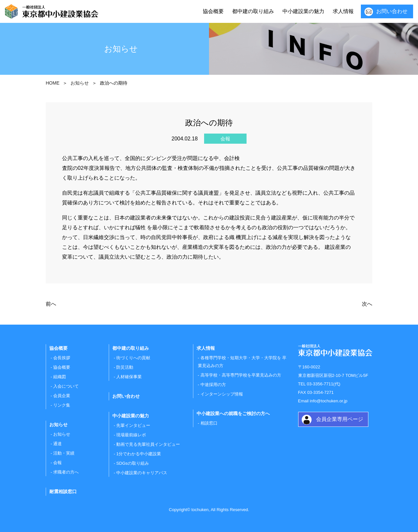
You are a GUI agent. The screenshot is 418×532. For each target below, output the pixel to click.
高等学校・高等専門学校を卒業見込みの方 (241, 375)
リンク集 (62, 405)
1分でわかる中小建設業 (139, 454)
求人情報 (343, 11)
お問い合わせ (392, 11)
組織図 (60, 377)
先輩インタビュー (133, 425)
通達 (57, 444)
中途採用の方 (213, 385)
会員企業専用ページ (340, 419)
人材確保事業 (129, 377)
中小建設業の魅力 (303, 11)
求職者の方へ (66, 472)
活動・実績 (64, 453)
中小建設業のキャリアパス (142, 473)
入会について (66, 386)
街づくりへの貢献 (133, 358)
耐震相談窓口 (63, 492)
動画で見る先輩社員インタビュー (148, 444)
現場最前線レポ (131, 435)
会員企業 (62, 396)
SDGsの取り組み (133, 463)
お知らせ (62, 434)
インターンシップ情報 (222, 394)
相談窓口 (209, 423)
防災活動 (125, 367)
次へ (367, 304)
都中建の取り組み (253, 11)
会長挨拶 (62, 358)
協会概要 (213, 11)
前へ (51, 304)
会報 (57, 463)
